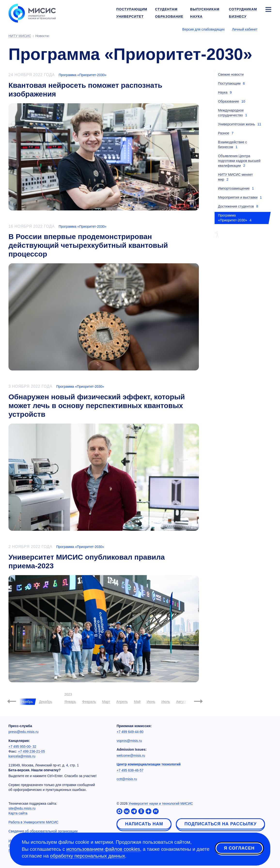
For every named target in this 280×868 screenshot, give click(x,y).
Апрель (122, 702)
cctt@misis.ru (127, 779)
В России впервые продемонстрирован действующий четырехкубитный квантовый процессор (88, 245)
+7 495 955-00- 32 (22, 747)
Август (181, 702)
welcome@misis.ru (131, 755)
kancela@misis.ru (22, 756)
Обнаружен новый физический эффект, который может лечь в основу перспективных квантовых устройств (97, 406)
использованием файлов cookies (103, 849)
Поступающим (229, 83)
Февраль (89, 702)
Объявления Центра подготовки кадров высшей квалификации (239, 161)
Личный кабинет (245, 29)
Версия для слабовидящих (204, 29)
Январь (70, 702)
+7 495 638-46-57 (130, 770)
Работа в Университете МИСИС (33, 822)
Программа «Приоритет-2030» (83, 75)
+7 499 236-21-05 (32, 751)
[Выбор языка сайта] (268, 29)
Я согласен (239, 848)
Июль (166, 702)
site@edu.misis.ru (22, 808)
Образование (229, 101)
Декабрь (46, 702)
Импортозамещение (234, 188)
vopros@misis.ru (129, 741)
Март (106, 702)
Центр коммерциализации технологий (148, 764)
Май (137, 702)
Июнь (151, 702)
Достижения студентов (236, 206)
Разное (224, 133)
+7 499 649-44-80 (130, 732)
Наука (223, 92)
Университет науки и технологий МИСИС (161, 804)
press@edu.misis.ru (23, 732)
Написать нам (144, 824)
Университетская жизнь (237, 124)
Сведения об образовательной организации (43, 831)
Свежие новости (231, 74)
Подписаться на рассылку (220, 824)
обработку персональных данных (88, 856)
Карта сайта (18, 813)
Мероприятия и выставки (238, 197)
